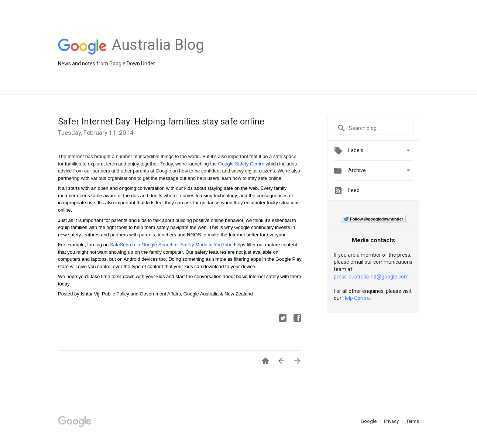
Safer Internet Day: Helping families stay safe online (161, 122)
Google (369, 421)
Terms (413, 421)
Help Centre (356, 298)
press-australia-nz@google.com (371, 277)
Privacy (392, 421)
